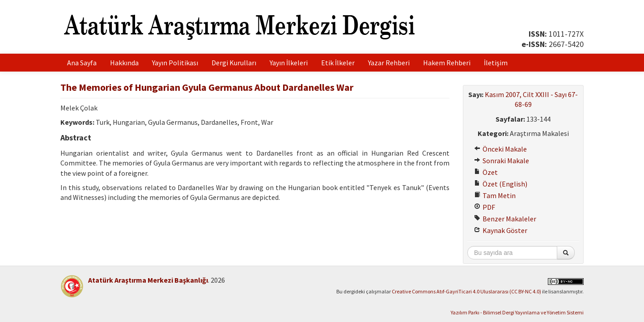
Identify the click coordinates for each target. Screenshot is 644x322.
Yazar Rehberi (389, 63)
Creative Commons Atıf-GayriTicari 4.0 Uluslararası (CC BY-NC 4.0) (466, 291)
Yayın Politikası (175, 63)
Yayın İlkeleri (289, 63)
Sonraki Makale (502, 161)
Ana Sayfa (82, 63)
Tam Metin (495, 195)
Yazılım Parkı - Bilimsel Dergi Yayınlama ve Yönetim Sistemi (517, 312)
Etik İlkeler (338, 63)
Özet (486, 172)
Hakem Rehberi (447, 63)
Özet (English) (501, 184)
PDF (485, 207)
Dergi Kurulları (234, 63)
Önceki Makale (500, 149)
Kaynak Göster (501, 230)
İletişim (496, 63)
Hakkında (124, 63)
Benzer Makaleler (505, 219)
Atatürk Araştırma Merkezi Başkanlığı (148, 280)
